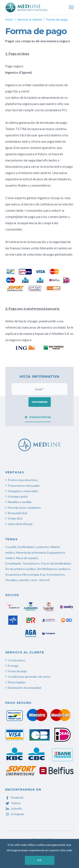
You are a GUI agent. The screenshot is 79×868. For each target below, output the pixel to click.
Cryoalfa (11, 547)
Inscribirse (40, 402)
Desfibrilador (26, 547)
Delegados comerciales (23, 491)
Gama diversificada (20, 524)
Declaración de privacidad (24, 688)
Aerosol (44, 580)
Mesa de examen (27, 558)
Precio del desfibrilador (56, 563)
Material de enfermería (31, 552)
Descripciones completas (24, 508)
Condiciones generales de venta (29, 677)
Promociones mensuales (24, 486)
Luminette (42, 547)
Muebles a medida (20, 502)
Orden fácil (15, 518)
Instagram (15, 814)
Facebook (14, 797)
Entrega (13, 666)
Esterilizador (13, 563)
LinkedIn (14, 808)
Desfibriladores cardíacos (54, 569)
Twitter (13, 803)
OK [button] (39, 860)
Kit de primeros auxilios (21, 569)
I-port (33, 580)
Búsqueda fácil (17, 513)
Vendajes (11, 580)
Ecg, (43, 574)
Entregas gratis (18, 496)
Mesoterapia (31, 574)
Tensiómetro (31, 563)
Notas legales (17, 682)
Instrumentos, (56, 574)
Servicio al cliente (29, 19)
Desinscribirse (38, 417)
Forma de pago (17, 671)
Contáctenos (17, 660)
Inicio (9, 19)
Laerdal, (24, 580)
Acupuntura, (13, 574)
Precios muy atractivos (23, 480)
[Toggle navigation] (71, 7)
